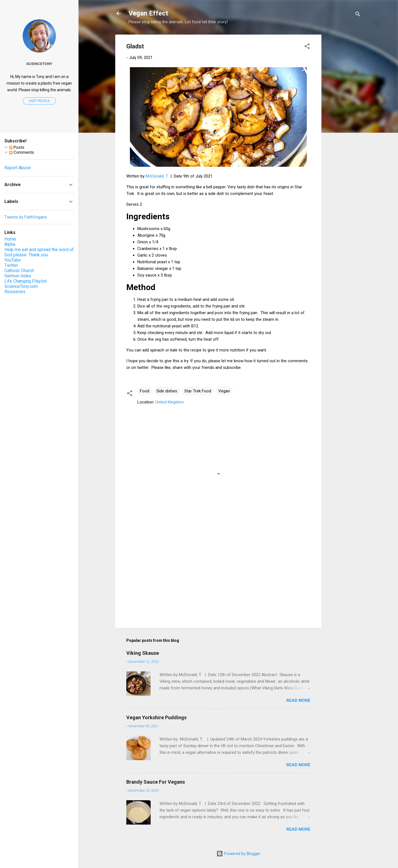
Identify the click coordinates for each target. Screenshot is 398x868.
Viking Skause (143, 653)
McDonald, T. (157, 176)
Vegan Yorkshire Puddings (156, 717)
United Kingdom (170, 402)
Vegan (224, 391)
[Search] (358, 15)
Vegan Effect (148, 13)
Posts (17, 147)
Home (10, 239)
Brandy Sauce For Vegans (156, 782)
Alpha (10, 244)
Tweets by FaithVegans (26, 217)
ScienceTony (39, 64)
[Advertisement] (344, 118)
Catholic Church (19, 271)
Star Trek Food (198, 391)
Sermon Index (18, 276)
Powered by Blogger (238, 854)
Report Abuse (18, 168)
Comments (22, 152)
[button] (307, 47)
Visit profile (39, 101)
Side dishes (167, 391)
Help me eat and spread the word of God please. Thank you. (39, 252)
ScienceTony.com (21, 286)
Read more (298, 700)
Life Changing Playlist (26, 281)
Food (145, 391)
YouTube (13, 260)
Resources (15, 292)
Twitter (11, 265)
